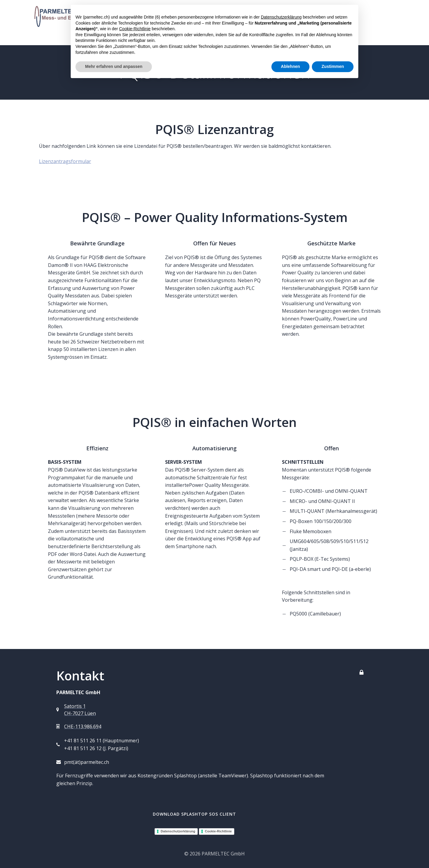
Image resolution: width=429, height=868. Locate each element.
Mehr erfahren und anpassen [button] (114, 66)
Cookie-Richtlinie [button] (135, 29)
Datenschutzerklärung (178, 831)
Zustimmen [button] (333, 66)
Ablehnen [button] (291, 66)
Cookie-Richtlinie (218, 831)
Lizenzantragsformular (65, 161)
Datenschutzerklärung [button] (281, 17)
